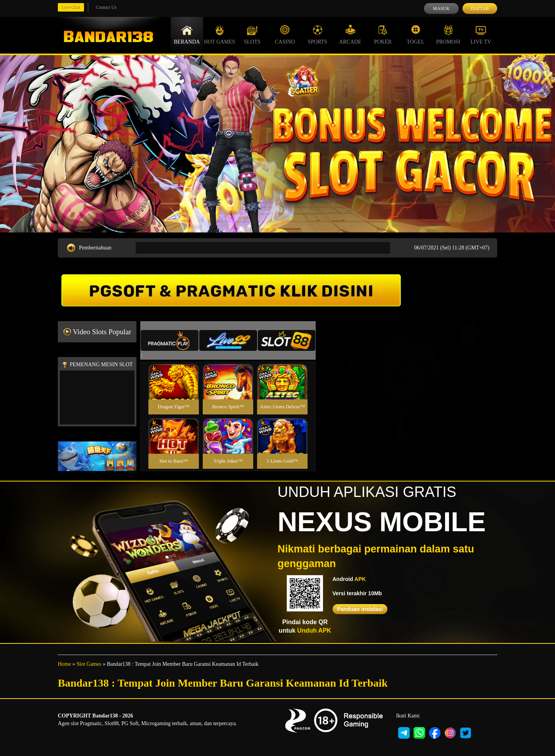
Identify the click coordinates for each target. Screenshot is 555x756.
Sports (318, 35)
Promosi (448, 35)
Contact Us (106, 7)
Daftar (480, 8)
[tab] (170, 340)
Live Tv (481, 35)
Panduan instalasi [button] (360, 609)
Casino (285, 35)
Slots (252, 35)
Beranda (187, 35)
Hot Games (219, 35)
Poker (383, 35)
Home (64, 664)
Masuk (441, 8)
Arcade (350, 35)
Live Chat (71, 7)
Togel (415, 35)
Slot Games (89, 664)
